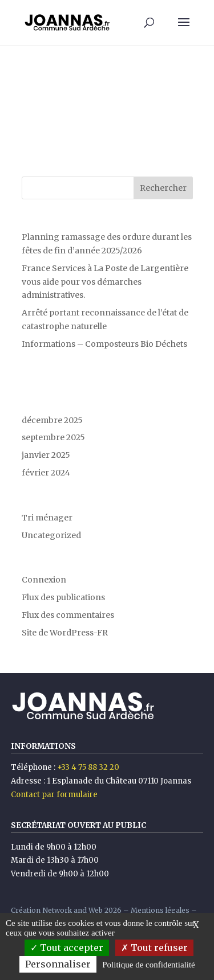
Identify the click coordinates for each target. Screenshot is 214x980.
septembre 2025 (53, 437)
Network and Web (72, 910)
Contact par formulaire (54, 795)
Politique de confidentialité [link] (148, 965)
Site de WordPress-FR (65, 633)
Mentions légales (160, 910)
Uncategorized (51, 535)
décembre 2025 (52, 420)
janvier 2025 (46, 455)
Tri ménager (47, 518)
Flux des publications (63, 597)
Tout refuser (154, 948)
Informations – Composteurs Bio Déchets (104, 344)
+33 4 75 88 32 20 (88, 767)
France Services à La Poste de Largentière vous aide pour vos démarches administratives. (105, 282)
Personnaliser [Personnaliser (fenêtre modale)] (58, 964)
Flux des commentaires (68, 615)
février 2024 (46, 473)
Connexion (44, 580)
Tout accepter (67, 948)
